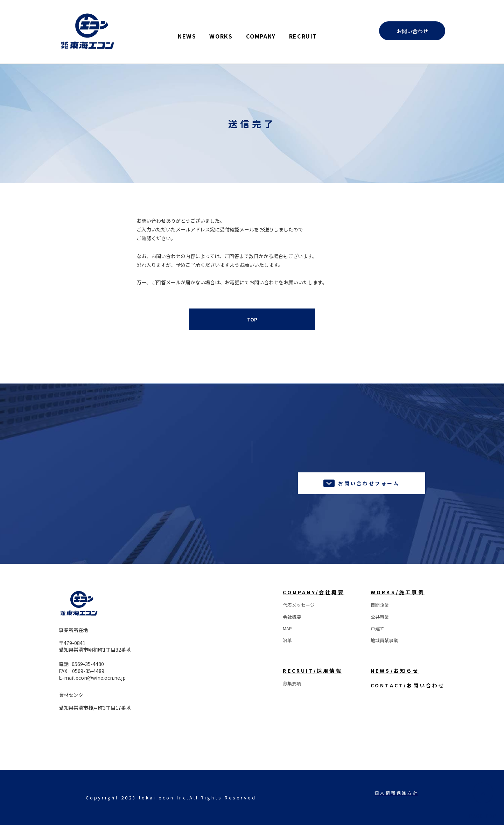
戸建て (377, 628)
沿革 (287, 640)
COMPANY (261, 35)
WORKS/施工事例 (398, 592)
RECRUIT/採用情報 (312, 671)
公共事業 (380, 617)
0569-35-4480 (88, 664)
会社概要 (292, 617)
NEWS (187, 35)
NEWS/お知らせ (395, 671)
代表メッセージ (299, 605)
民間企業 (380, 605)
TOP (252, 319)
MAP (287, 628)
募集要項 (292, 683)
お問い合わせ (412, 31)
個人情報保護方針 (396, 793)
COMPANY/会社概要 (313, 592)
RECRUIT (303, 35)
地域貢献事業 (384, 640)
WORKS (221, 35)
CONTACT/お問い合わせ (408, 685)
